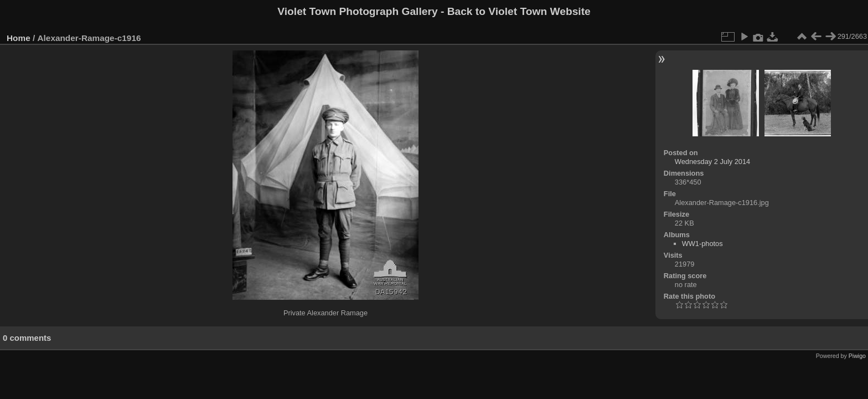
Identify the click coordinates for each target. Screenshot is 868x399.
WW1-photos (702, 244)
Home (19, 38)
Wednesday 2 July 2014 (712, 162)
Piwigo (857, 356)
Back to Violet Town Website (519, 11)
